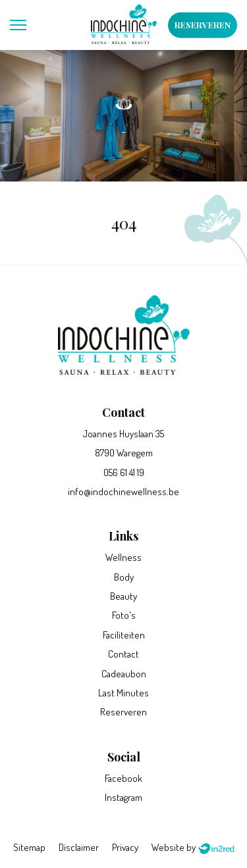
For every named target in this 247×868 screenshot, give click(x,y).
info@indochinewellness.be (123, 492)
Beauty (123, 596)
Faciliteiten (124, 635)
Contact (123, 654)
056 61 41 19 (124, 472)
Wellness (123, 557)
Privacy (125, 847)
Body (124, 577)
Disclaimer (79, 847)
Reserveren (203, 25)
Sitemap (29, 847)
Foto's (124, 615)
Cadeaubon (124, 674)
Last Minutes (123, 693)
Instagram (123, 797)
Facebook (123, 778)
